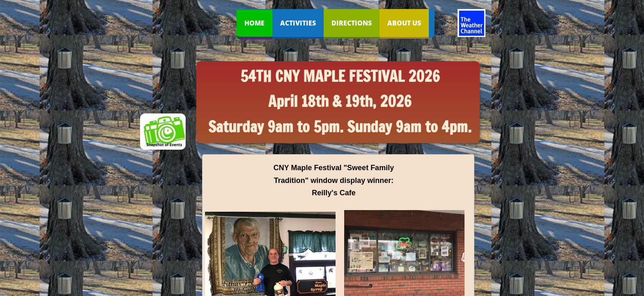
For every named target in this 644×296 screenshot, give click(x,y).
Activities (298, 23)
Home (254, 23)
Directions (352, 23)
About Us (404, 23)
